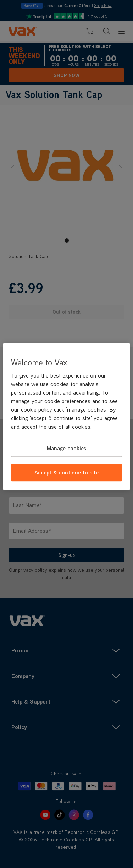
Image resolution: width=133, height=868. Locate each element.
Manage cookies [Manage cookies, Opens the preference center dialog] (66, 448)
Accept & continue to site (66, 473)
